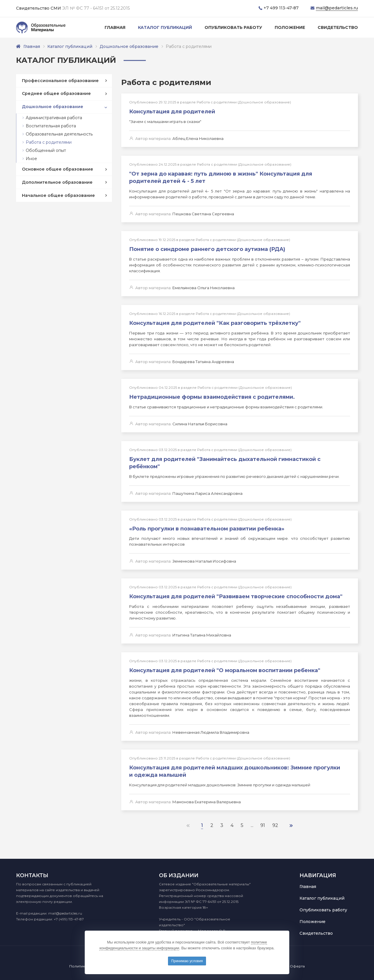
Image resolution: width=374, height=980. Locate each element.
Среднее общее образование (56, 93)
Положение (290, 27)
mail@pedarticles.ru (337, 8)
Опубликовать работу (233, 27)
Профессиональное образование (60, 81)
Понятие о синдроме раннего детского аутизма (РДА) (207, 248)
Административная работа (54, 118)
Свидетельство (338, 27)
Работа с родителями (49, 142)
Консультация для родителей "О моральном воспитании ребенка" (225, 668)
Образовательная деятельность (59, 134)
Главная (115, 27)
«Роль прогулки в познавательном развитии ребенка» (207, 526)
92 (276, 822)
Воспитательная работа (51, 126)
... (252, 822)
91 (263, 822)
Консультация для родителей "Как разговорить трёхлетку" (215, 322)
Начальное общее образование (58, 195)
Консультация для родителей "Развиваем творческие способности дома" (236, 594)
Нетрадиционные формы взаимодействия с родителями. (212, 396)
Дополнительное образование (57, 182)
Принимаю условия (187, 961)
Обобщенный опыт (46, 150)
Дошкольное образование (129, 46)
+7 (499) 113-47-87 (69, 919)
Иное (31, 159)
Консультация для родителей (172, 112)
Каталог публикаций (165, 27)
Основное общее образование (58, 169)
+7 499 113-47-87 (281, 8)
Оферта (297, 966)
